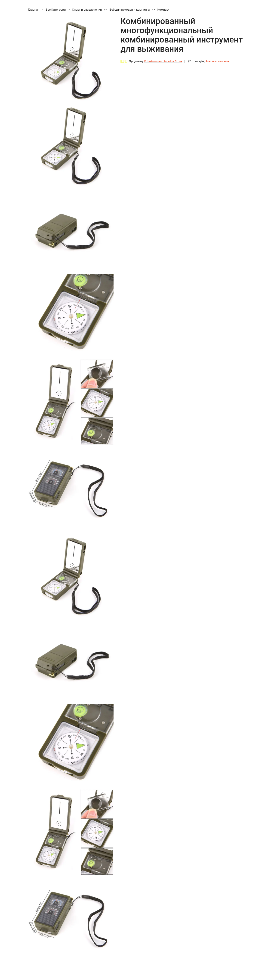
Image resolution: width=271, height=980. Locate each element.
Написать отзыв (217, 62)
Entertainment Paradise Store (163, 62)
